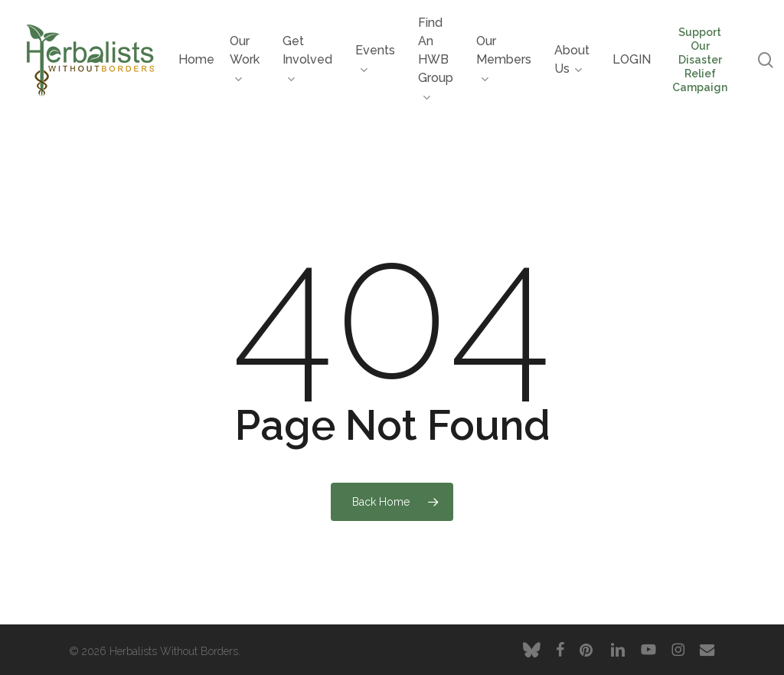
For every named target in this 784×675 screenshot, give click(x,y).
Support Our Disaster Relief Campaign (700, 60)
